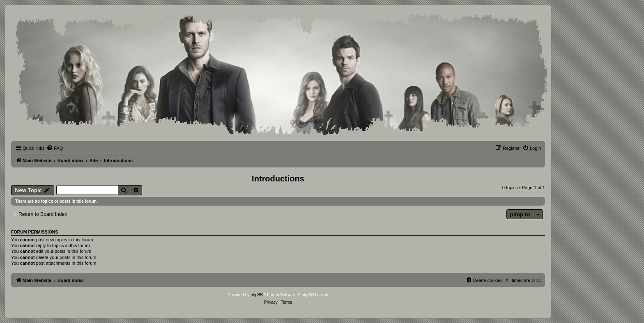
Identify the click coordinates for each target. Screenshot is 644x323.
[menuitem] (55, 148)
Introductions (278, 179)
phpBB (257, 295)
